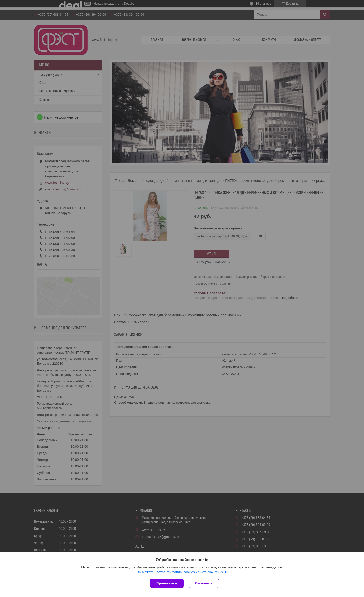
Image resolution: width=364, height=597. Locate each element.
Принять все (167, 583)
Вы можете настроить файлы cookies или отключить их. (180, 572)
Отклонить (204, 583)
